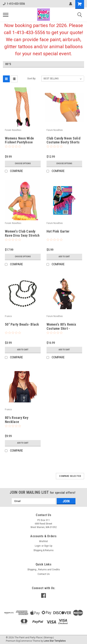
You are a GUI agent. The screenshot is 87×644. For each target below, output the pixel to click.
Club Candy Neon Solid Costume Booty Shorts (63, 140)
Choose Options (23, 163)
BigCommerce (24, 641)
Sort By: (32, 78)
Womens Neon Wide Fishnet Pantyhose (19, 140)
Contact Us (44, 574)
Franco (8, 316)
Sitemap (48, 638)
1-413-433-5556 (14, 4)
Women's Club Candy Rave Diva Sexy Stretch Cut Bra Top (22, 235)
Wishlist (43, 541)
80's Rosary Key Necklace (17, 420)
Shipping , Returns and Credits (44, 570)
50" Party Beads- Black (22, 324)
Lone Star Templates (55, 641)
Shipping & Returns (43, 550)
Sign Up (48, 546)
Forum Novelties (13, 130)
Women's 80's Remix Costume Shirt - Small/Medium (61, 328)
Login (38, 546)
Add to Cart (64, 257)
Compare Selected (70, 476)
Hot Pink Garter (58, 231)
